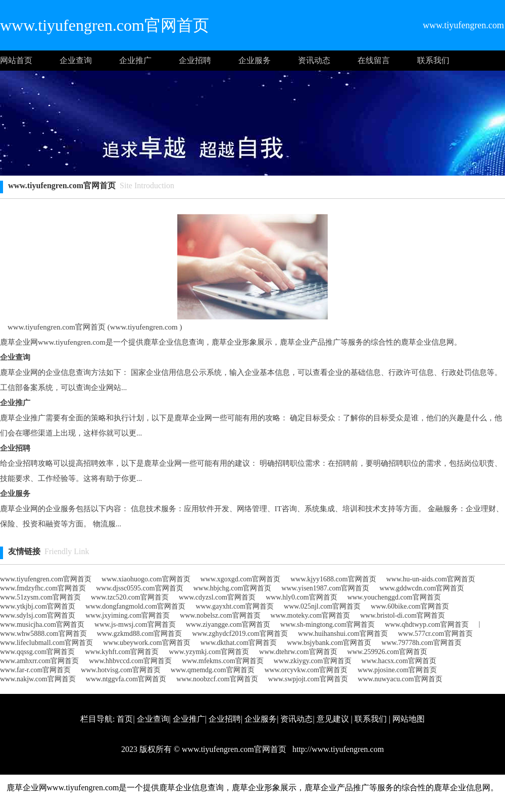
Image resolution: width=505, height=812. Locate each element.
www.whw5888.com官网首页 (43, 634)
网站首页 (16, 60)
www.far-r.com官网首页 (35, 670)
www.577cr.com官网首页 (435, 634)
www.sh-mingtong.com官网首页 (327, 625)
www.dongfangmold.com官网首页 (135, 606)
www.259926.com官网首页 (388, 652)
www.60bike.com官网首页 (410, 606)
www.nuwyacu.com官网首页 (400, 679)
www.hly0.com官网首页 (301, 597)
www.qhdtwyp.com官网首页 (427, 625)
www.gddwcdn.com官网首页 (422, 588)
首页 (125, 719)
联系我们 (433, 60)
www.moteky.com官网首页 (311, 615)
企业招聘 (195, 60)
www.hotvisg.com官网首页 (121, 670)
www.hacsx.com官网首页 (399, 661)
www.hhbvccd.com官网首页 (130, 661)
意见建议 (333, 719)
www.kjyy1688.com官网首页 (333, 579)
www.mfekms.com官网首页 (223, 661)
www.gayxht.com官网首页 (235, 606)
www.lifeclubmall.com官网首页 (46, 643)
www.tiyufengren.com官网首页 (46, 579)
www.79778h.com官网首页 (421, 643)
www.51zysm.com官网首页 (40, 597)
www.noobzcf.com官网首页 (217, 679)
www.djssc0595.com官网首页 (140, 588)
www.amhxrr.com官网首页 (39, 661)
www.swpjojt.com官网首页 (308, 679)
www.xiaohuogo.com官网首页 (146, 579)
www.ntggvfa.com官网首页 (126, 679)
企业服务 (255, 60)
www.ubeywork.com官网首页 (147, 643)
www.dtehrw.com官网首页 (298, 652)
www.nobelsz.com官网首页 (220, 615)
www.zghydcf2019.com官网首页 (240, 634)
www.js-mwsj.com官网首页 (135, 625)
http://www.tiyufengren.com (337, 749)
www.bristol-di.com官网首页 (402, 615)
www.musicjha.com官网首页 (42, 625)
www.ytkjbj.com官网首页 (38, 606)
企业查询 (76, 60)
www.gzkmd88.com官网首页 (140, 634)
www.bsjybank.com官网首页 (329, 643)
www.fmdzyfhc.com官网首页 (43, 588)
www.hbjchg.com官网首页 (233, 588)
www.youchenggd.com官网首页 (394, 597)
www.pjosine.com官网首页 (397, 670)
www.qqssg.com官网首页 (37, 652)
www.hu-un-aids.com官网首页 (431, 579)
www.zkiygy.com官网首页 (313, 661)
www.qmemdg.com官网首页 (213, 670)
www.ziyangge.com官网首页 (228, 625)
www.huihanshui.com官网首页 (343, 634)
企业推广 (135, 60)
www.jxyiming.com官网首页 (128, 615)
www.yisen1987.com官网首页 (325, 588)
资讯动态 (314, 60)
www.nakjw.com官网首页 (38, 679)
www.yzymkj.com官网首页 (209, 652)
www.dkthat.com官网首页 (239, 643)
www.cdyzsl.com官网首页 (217, 597)
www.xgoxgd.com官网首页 (241, 579)
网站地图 (409, 719)
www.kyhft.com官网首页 (122, 652)
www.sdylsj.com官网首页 (38, 615)
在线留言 (374, 60)
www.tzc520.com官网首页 (130, 597)
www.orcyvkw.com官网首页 (306, 670)
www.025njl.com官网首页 (322, 606)
